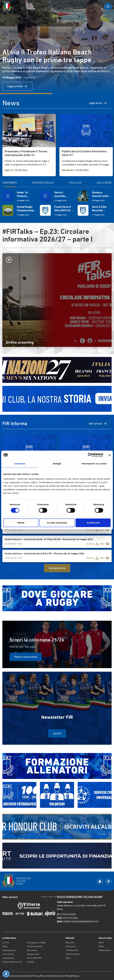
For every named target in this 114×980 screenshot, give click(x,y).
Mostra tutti (49, 897)
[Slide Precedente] (4, 44)
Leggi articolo (17, 86)
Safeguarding (33, 954)
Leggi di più (98, 103)
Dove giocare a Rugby (37, 943)
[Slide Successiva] (12, 44)
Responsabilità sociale (12, 962)
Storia (5, 946)
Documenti (32, 950)
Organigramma (9, 950)
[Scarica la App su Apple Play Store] (100, 881)
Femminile (70, 946)
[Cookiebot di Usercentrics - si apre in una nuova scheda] (90, 455)
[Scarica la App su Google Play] (109, 881)
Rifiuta (21, 523)
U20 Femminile (73, 954)
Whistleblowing (72, 976)
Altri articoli (98, 424)
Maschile (70, 943)
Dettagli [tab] (57, 464)
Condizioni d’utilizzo (23, 976)
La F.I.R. (6, 943)
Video (101, 946)
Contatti (30, 962)
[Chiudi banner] (110, 455)
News (68, 958)
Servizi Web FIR (34, 958)
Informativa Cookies (55, 976)
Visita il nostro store (26, 657)
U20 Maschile (72, 950)
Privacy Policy (39, 976)
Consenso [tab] (20, 464)
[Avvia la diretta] (57, 260)
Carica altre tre (57, 568)
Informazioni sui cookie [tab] (94, 464)
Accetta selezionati (57, 523)
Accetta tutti (93, 523)
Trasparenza (8, 958)
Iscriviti (57, 733)
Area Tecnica (8, 954)
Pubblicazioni (105, 950)
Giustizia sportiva (35, 946)
